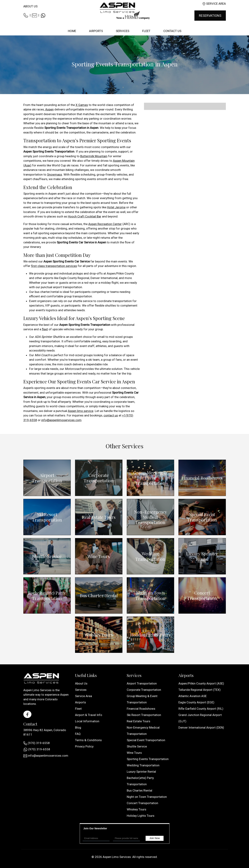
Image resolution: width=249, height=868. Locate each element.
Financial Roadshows (202, 478)
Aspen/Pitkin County (120, 273)
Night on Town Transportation (150, 595)
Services (81, 690)
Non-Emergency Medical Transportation (150, 517)
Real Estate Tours (99, 517)
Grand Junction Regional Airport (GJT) (200, 718)
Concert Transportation (202, 595)
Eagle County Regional (74, 278)
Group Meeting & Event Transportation (150, 478)
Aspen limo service (81, 411)
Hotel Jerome (116, 207)
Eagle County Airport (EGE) (196, 702)
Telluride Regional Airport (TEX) (200, 690)
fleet (45, 329)
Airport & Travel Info (89, 715)
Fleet (78, 709)
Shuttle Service (47, 556)
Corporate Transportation (99, 478)
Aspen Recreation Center (105, 224)
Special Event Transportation (202, 517)
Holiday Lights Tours (150, 635)
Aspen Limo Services (117, 857)
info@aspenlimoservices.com (61, 420)
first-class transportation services (54, 266)
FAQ (78, 734)
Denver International (104, 278)
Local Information (87, 721)
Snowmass (55, 174)
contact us (111, 415)
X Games (82, 105)
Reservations (210, 16)
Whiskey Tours (99, 635)
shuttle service (83, 301)
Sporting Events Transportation (148, 759)
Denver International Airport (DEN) (201, 728)
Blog (78, 728)
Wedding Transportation (150, 556)
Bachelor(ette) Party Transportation (47, 595)
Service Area (216, 4)
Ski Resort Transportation (47, 517)
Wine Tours (99, 556)
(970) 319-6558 (37, 743)
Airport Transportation (47, 478)
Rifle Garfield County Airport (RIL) (201, 709)
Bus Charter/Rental (99, 595)
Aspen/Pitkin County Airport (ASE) (201, 683)
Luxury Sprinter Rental (202, 556)
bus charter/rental (47, 292)
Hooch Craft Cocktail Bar (85, 216)
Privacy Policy (84, 746)
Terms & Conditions (88, 740)
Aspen (49, 109)
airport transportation (68, 287)
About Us (30, 6)
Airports (81, 702)
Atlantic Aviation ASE (193, 696)
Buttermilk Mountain (94, 156)
